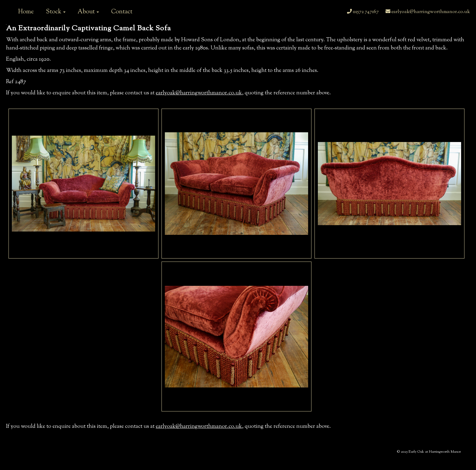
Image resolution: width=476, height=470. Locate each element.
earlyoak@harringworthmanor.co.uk (428, 12)
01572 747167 (363, 12)
